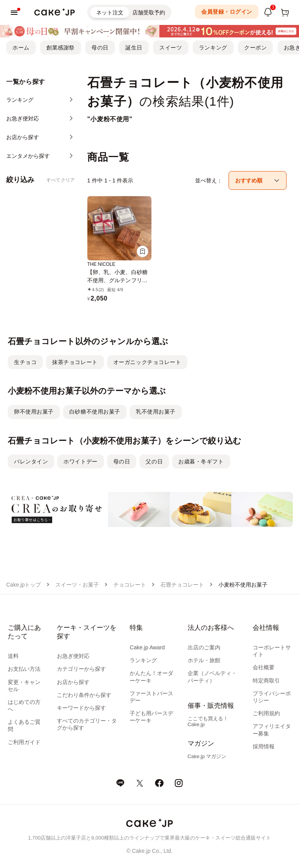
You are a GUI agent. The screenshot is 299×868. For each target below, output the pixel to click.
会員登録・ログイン (227, 12)
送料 (13, 656)
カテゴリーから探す (81, 669)
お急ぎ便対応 (73, 656)
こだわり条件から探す (84, 695)
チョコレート (130, 585)
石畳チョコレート (182, 585)
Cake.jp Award (147, 647)
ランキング (213, 48)
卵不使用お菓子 (34, 412)
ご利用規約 (266, 713)
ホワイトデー (80, 461)
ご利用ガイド (24, 742)
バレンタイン (31, 461)
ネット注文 (110, 12)
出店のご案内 (204, 647)
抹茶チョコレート (75, 362)
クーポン (255, 48)
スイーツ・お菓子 (77, 585)
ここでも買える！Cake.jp (208, 721)
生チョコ (25, 362)
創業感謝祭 (61, 48)
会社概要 (264, 667)
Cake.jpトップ (24, 585)
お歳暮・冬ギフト (201, 461)
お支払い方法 (24, 669)
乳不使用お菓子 (156, 412)
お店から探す (73, 682)
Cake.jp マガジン (207, 756)
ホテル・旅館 (204, 660)
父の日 (154, 461)
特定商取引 (266, 681)
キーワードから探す (81, 708)
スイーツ (171, 48)
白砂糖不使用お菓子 (95, 412)
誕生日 (134, 48)
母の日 (100, 48)
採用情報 (264, 746)
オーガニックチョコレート (147, 362)
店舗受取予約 (149, 12)
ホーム (21, 48)
